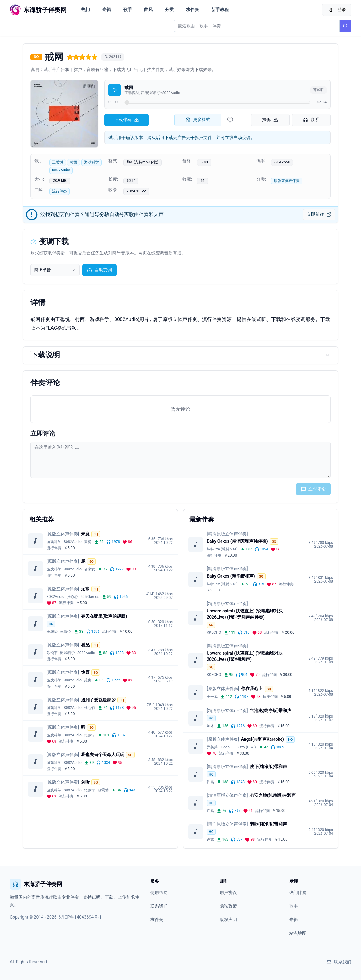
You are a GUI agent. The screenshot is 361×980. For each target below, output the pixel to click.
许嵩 (210, 782)
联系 (311, 120)
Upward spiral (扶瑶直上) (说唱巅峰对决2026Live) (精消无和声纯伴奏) (245, 614)
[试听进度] (217, 102)
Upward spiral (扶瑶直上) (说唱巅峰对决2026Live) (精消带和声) (245, 656)
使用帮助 (159, 892)
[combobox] (55, 270)
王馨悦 (58, 162)
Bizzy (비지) (246, 747)
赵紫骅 (103, 790)
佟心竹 (90, 708)
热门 (86, 10)
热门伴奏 (298, 892)
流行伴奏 (59, 191)
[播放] (115, 90)
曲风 (148, 10)
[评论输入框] (180, 460)
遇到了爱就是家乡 (98, 700)
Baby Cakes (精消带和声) (231, 576)
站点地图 (298, 933)
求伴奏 (193, 10)
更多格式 (198, 120)
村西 (74, 162)
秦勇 (88, 542)
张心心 (72, 597)
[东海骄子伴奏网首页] (38, 10)
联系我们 (159, 906)
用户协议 (228, 892)
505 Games (90, 597)
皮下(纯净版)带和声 (269, 767)
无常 (85, 589)
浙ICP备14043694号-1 (80, 917)
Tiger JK (227, 747)
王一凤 (212, 697)
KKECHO (214, 632)
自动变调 (99, 270)
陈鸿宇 (52, 653)
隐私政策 (228, 906)
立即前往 (319, 214)
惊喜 (85, 672)
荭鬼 (88, 680)
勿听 (85, 782)
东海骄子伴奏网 (36, 884)
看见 (85, 645)
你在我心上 (252, 689)
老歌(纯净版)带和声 (269, 824)
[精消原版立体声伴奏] (227, 534)
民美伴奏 (270, 697)
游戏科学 (91, 162)
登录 (337, 10)
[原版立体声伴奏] (63, 534)
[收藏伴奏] (230, 120)
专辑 (107, 10)
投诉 (270, 120)
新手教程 (220, 10)
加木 (210, 726)
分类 (169, 10)
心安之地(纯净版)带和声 (273, 795)
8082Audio (61, 170)
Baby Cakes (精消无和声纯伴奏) (237, 541)
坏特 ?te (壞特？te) (222, 549)
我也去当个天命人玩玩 (103, 755)
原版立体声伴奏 (287, 181)
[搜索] (345, 26)
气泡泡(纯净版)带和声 (271, 710)
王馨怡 (52, 632)
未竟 (85, 534)
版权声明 (228, 920)
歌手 (128, 10)
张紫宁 (90, 735)
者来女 (90, 569)
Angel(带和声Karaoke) (263, 739)
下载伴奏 (127, 120)
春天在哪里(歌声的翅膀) (104, 616)
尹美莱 (212, 747)
